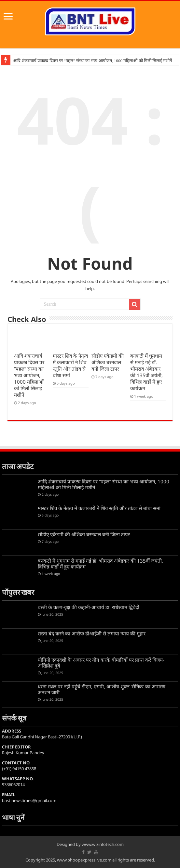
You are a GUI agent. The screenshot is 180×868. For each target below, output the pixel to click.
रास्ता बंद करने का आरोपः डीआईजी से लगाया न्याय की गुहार (92, 633)
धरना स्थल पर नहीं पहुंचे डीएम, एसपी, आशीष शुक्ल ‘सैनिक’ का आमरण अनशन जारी (102, 689)
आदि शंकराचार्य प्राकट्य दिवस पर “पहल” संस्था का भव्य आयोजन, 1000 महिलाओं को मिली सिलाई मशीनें (93, 61)
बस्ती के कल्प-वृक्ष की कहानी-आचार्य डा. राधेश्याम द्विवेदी (89, 607)
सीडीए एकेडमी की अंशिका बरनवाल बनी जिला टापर (108, 362)
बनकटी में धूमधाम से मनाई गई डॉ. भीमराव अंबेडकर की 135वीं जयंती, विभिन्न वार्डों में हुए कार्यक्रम (146, 372)
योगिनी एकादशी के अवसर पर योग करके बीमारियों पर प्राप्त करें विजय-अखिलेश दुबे (101, 663)
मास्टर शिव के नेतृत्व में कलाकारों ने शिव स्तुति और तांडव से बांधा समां (70, 365)
